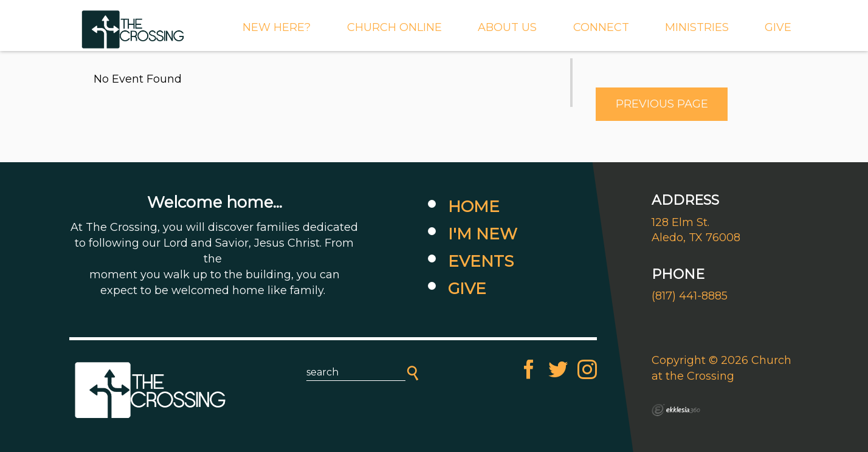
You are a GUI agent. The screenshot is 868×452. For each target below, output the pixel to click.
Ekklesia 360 (676, 410)
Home (474, 207)
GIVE (778, 27)
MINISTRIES (697, 27)
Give (467, 289)
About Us (507, 27)
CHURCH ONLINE (394, 27)
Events (481, 261)
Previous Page (662, 104)
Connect (601, 27)
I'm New (483, 234)
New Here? (277, 27)
